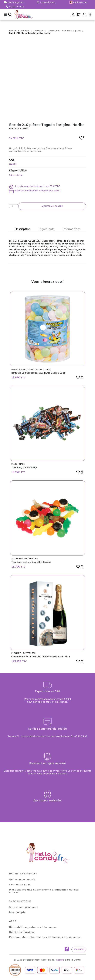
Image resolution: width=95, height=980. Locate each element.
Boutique (25, 30)
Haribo (14, 129)
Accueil (13, 30)
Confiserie (39, 30)
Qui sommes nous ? (22, 879)
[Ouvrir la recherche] (10, 15)
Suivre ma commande (24, 907)
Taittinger (29, 653)
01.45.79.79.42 (17, 7)
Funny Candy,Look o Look (36, 369)
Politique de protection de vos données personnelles (45, 937)
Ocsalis (60, 960)
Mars (14, 464)
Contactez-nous (20, 884)
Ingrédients (46, 229)
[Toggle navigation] (5, 15)
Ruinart (16, 653)
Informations (71, 229)
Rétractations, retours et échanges (33, 927)
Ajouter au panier (52, 206)
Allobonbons (19, 559)
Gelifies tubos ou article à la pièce (64, 30)
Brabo (15, 369)
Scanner (79, 949)
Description (23, 229)
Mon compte (17, 912)
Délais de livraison (22, 932)
